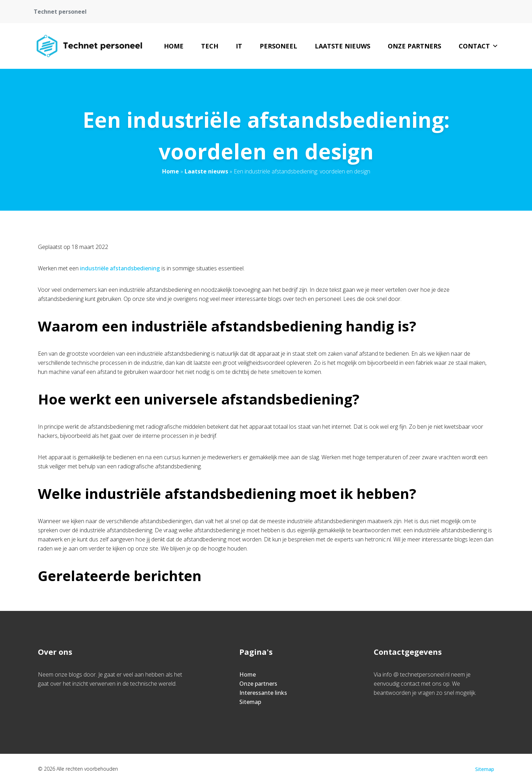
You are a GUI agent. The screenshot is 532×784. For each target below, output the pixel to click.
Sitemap (250, 702)
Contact (478, 46)
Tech (210, 46)
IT (239, 46)
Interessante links (263, 693)
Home (174, 46)
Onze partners (414, 46)
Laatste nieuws (343, 46)
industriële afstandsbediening (120, 268)
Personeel (278, 46)
